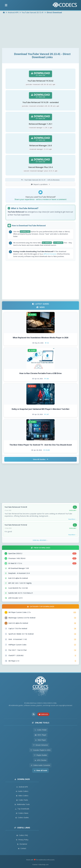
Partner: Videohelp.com (40, 865)
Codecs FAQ (22, 835)
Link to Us (43, 714)
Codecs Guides (22, 817)
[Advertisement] (40, 31)
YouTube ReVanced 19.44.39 (16, 507)
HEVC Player (41, 735)
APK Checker (41, 760)
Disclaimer (22, 844)
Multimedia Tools (22, 804)
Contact (22, 848)
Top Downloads (22, 809)
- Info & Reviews (40, 180)
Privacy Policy (22, 840)
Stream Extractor (40, 745)
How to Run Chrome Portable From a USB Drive (40, 373)
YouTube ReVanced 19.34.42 (16, 525)
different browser (50, 254)
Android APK (22, 787)
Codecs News (22, 813)
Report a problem (40, 184)
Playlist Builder (40, 755)
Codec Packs (22, 800)
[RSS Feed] (34, 714)
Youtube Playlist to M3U (40, 750)
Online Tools (40, 723)
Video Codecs (22, 796)
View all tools (40, 770)
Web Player (41, 740)
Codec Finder (41, 730)
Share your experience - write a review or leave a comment (41, 199)
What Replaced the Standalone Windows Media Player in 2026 (40, 338)
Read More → (73, 519)
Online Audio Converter (40, 765)
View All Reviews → (40, 540)
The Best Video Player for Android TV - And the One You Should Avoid (41, 445)
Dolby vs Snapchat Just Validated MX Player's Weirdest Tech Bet (41, 409)
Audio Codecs (22, 791)
